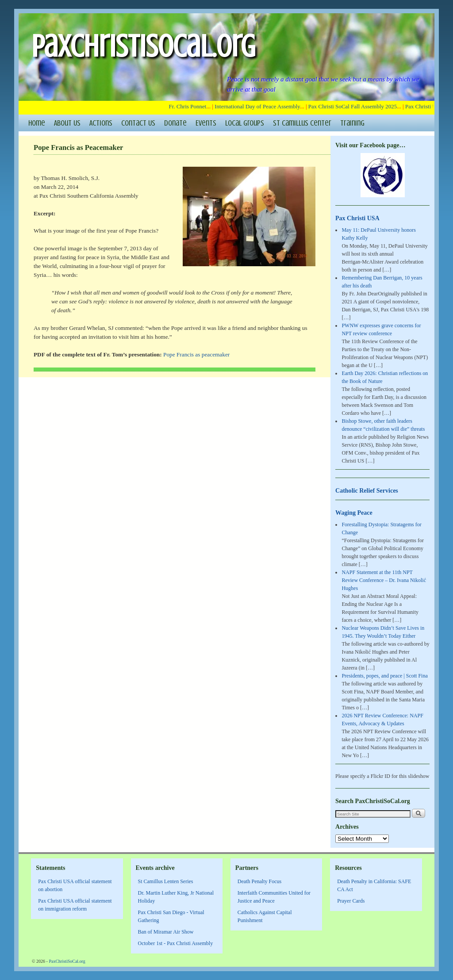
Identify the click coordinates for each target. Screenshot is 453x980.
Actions (101, 123)
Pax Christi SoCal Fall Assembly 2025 (355, 106)
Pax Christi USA (357, 218)
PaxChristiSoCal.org (143, 46)
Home (37, 123)
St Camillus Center (302, 123)
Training (352, 123)
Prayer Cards (351, 901)
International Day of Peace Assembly (260, 106)
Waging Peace (354, 513)
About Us (67, 123)
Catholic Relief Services (367, 490)
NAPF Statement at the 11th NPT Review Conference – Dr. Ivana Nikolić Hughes (384, 580)
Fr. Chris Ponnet (190, 106)
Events (206, 123)
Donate (175, 123)
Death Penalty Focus (259, 881)
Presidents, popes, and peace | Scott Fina (384, 676)
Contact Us (138, 123)
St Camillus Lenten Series (166, 881)
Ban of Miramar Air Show (166, 932)
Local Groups (245, 123)
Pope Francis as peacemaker (196, 354)
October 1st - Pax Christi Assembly (176, 943)
